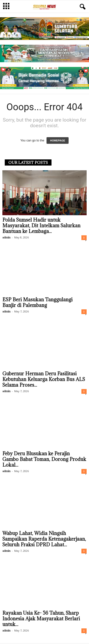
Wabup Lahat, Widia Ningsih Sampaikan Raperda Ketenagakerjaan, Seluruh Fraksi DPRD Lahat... (44, 539)
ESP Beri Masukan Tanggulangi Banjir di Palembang (37, 303)
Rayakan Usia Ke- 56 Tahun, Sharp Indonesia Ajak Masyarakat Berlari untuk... (41, 619)
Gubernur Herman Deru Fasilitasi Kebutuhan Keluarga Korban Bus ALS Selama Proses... (44, 380)
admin (6, 238)
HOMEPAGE (58, 141)
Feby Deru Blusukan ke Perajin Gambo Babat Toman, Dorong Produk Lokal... (44, 460)
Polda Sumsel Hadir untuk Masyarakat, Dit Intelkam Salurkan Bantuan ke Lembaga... (41, 226)
